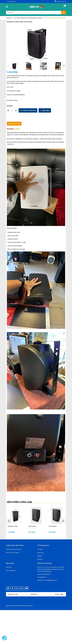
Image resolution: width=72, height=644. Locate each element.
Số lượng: (10, 106)
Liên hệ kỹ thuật (11, 570)
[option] (14, 66)
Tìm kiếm (40, 549)
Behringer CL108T (13, 526)
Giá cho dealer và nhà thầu (14, 549)
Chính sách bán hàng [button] (15, 545)
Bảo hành (9, 567)
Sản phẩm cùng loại (20, 502)
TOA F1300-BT (53, 526)
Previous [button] (8, 66)
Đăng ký (40, 556)
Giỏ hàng (40, 559)
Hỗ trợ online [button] (43, 545)
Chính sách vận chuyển (13, 553)
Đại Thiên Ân (21, 606)
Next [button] (64, 66)
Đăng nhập (40, 553)
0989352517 (13, 1)
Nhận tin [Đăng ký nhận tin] (59, 594)
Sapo (7, 608)
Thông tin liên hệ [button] (45, 563)
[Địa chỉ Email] (40, 594)
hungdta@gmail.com (51, 580)
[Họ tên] (17, 594)
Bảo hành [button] (10, 563)
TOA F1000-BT (32, 526)
